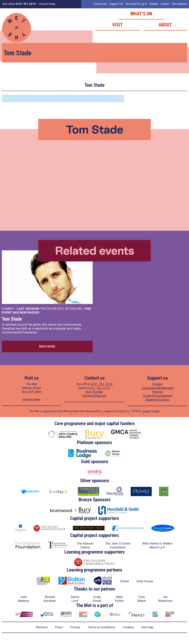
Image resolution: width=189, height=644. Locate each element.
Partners (42, 627)
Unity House (145, 581)
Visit (117, 25)
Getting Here (31, 399)
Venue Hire (100, 4)
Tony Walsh (142, 599)
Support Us (116, 4)
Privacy (75, 627)
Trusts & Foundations (158, 396)
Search (165, 4)
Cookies (128, 627)
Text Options (179, 4)
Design (146, 411)
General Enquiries (94, 396)
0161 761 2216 (102, 384)
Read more (47, 346)
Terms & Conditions (101, 627)
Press (59, 627)
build (157, 411)
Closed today (47, 4)
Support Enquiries (157, 400)
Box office (19, 4)
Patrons (158, 392)
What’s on (141, 14)
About (165, 25)
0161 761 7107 (99, 388)
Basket (154, 4)
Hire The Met (94, 392)
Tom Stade (12, 319)
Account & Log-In (136, 4)
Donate (157, 384)
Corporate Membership (158, 388)
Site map (147, 627)
